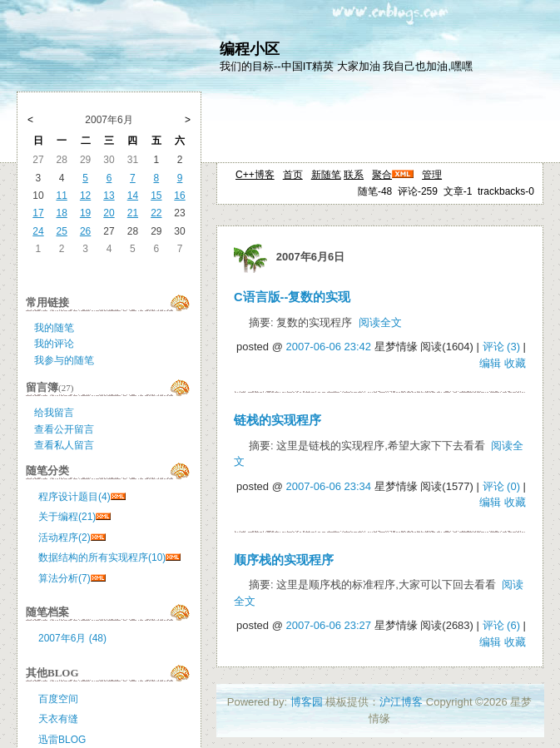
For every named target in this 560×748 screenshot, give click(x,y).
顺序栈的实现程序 (284, 560)
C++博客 (255, 175)
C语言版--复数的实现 (292, 297)
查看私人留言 (64, 445)
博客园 (307, 702)
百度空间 (58, 699)
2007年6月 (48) (72, 638)
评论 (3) (502, 347)
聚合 (382, 175)
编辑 (490, 363)
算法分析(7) (64, 578)
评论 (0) (502, 486)
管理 (432, 175)
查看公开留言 (64, 429)
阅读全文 (380, 322)
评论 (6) (502, 625)
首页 (293, 175)
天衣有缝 (58, 719)
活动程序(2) (64, 537)
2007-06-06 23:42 (328, 347)
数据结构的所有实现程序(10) (102, 557)
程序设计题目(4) (74, 497)
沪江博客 (401, 702)
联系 (354, 175)
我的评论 (54, 344)
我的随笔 (54, 328)
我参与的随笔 (64, 360)
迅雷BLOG (62, 740)
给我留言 (54, 413)
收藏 (515, 363)
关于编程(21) (67, 517)
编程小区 (250, 49)
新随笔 (326, 175)
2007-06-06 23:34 (328, 486)
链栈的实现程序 (278, 420)
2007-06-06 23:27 (328, 625)
